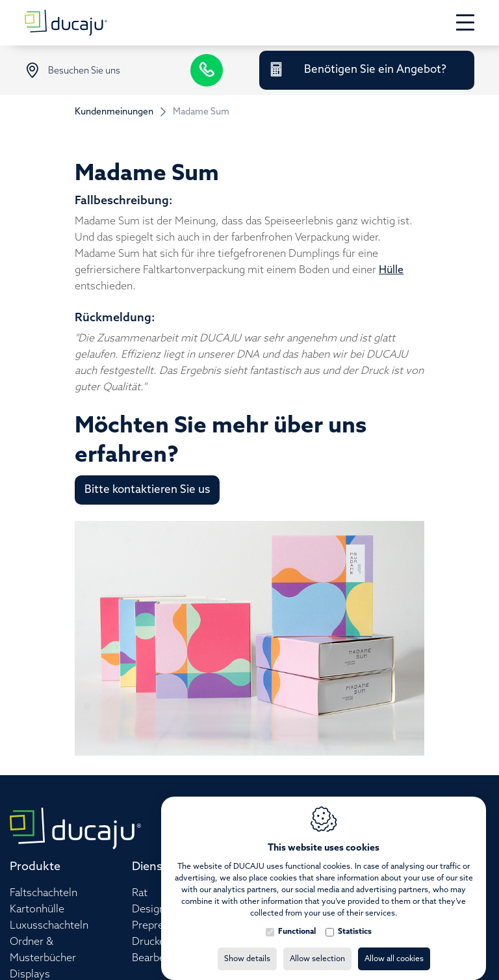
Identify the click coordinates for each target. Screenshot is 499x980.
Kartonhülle (37, 909)
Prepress (153, 926)
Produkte (35, 867)
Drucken (151, 942)
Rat (140, 893)
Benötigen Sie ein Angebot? (375, 70)
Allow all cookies (394, 946)
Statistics (355, 919)
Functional (297, 919)
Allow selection (317, 946)
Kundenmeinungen (114, 112)
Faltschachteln (44, 893)
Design (148, 909)
